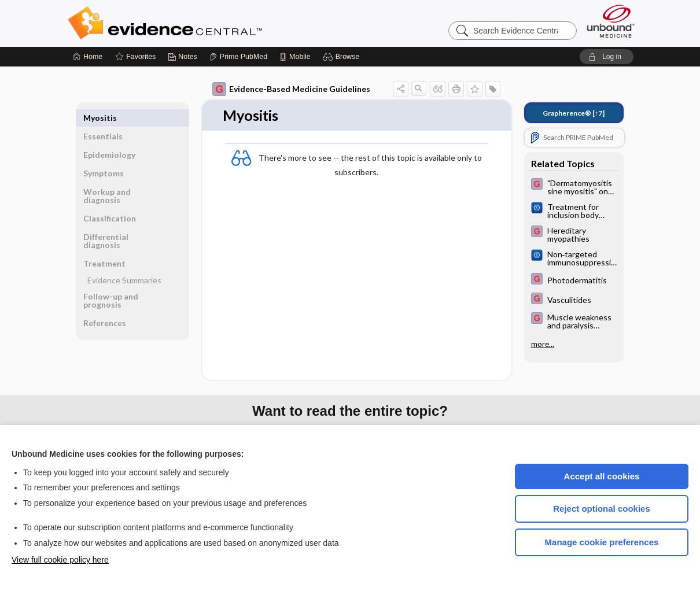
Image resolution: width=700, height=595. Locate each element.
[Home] (88, 57)
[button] (343, 57)
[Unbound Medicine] (611, 21)
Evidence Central (211, 23)
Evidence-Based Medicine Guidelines (291, 89)
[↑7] (574, 113)
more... (543, 344)
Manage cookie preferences (602, 542)
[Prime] (238, 57)
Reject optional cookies (602, 509)
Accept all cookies (602, 476)
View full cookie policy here (60, 560)
